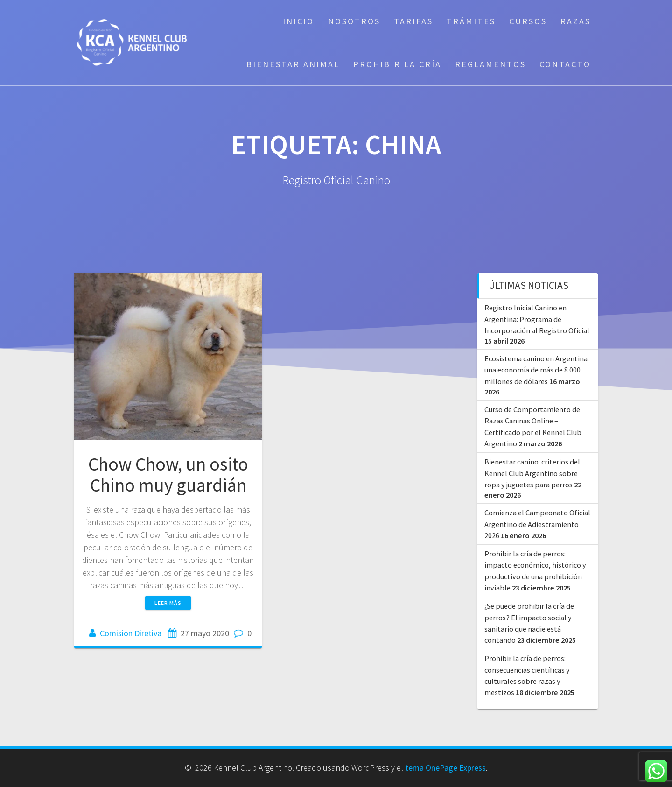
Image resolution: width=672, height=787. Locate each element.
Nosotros (354, 21)
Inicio (298, 21)
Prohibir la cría (397, 64)
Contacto (565, 64)
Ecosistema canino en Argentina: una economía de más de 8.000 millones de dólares (537, 370)
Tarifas (413, 21)
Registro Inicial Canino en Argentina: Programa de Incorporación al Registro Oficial (537, 319)
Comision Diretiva (131, 633)
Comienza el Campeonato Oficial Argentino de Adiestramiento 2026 (537, 524)
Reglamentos (490, 64)
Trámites (471, 21)
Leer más (168, 603)
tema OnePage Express (445, 768)
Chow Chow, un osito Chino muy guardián (168, 475)
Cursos (528, 21)
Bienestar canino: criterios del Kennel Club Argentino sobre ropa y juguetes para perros (532, 473)
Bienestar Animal (293, 64)
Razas (576, 21)
